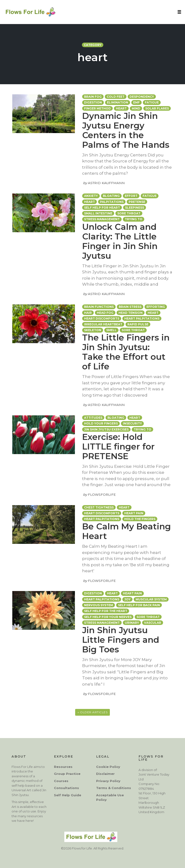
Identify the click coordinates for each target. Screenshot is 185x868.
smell (111, 330)
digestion (93, 102)
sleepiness (135, 208)
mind (136, 108)
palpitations (112, 202)
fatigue (152, 102)
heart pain (134, 513)
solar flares (157, 108)
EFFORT (131, 196)
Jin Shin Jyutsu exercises (106, 429)
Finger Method (97, 108)
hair (88, 313)
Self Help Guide (68, 795)
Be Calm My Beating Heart (126, 531)
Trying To (134, 219)
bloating (111, 196)
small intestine (98, 213)
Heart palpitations (142, 318)
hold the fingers (140, 519)
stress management (102, 219)
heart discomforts (102, 318)
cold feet (116, 97)
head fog (105, 313)
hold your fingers (101, 423)
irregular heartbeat (103, 324)
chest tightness (99, 507)
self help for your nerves (108, 617)
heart (121, 108)
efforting (156, 307)
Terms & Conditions (114, 788)
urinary (132, 623)
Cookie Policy (108, 767)
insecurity (132, 423)
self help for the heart (106, 611)
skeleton (93, 330)
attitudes (93, 418)
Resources (63, 767)
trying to (142, 429)
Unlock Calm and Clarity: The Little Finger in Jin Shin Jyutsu (120, 241)
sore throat (129, 213)
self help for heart (102, 208)
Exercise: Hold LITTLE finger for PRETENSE (118, 447)
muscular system (151, 599)
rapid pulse (138, 324)
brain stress (130, 307)
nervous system (99, 605)
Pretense (137, 202)
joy (127, 599)
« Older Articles (92, 712)
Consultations (66, 788)
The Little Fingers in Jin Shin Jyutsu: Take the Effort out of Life (126, 352)
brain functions (99, 307)
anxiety (91, 196)
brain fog (93, 97)
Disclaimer (105, 774)
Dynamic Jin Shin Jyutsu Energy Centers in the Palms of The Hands (126, 130)
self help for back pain (139, 605)
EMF (136, 102)
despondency (142, 97)
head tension (131, 313)
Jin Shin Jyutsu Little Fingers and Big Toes (121, 640)
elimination (118, 102)
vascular (153, 623)
